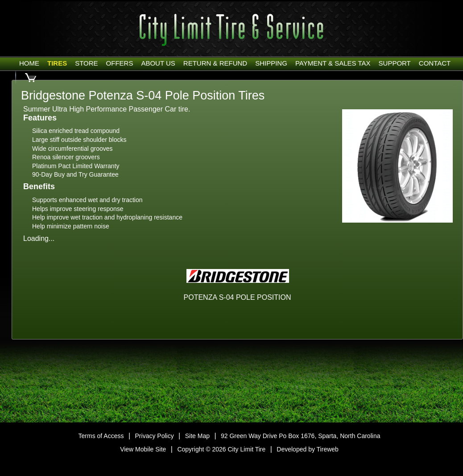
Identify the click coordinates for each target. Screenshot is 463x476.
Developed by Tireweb (308, 449)
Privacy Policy (155, 436)
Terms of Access (101, 436)
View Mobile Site (143, 449)
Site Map (197, 436)
